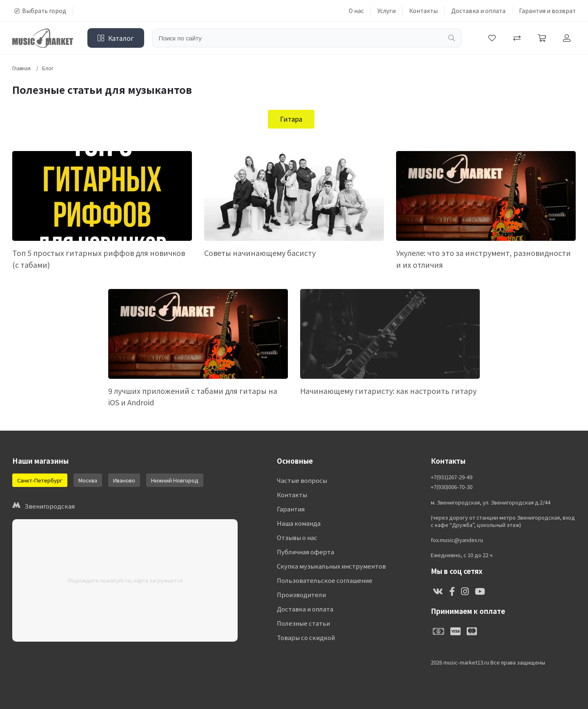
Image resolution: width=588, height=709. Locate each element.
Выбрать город (40, 11)
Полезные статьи (303, 623)
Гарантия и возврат (547, 11)
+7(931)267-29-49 (452, 477)
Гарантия (291, 509)
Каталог (116, 38)
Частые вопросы (302, 481)
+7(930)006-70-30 (452, 487)
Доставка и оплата (478, 11)
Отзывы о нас (297, 538)
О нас (356, 11)
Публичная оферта (305, 552)
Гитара (291, 119)
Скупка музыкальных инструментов (331, 566)
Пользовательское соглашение (324, 581)
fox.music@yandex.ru (457, 540)
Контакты (423, 11)
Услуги (386, 11)
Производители (301, 595)
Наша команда (299, 523)
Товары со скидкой (306, 638)
